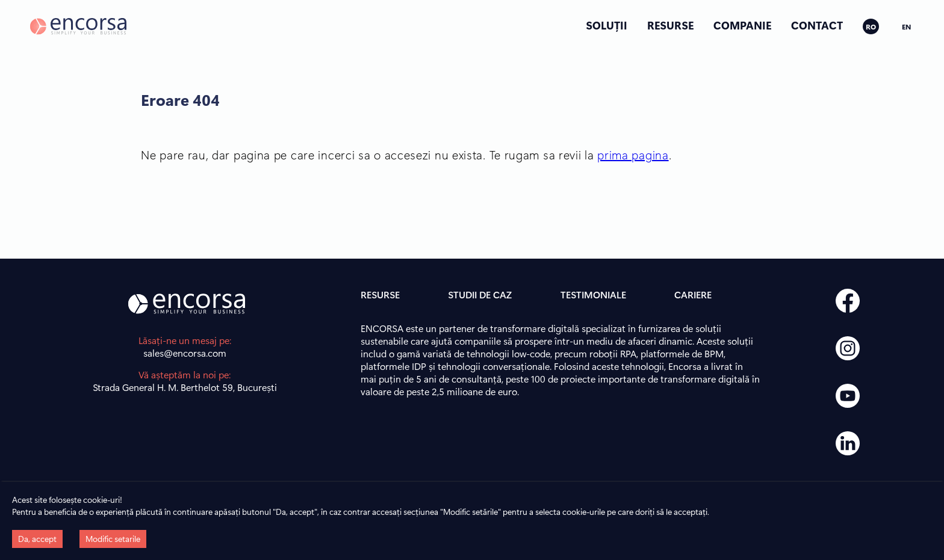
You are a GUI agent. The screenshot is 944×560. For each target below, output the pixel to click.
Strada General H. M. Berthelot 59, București (185, 387)
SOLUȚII (607, 25)
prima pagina (633, 154)
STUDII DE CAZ (480, 294)
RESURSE (670, 25)
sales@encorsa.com (185, 353)
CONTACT (817, 25)
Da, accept (37, 539)
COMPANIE (742, 25)
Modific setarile (113, 539)
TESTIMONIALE (593, 294)
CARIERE (693, 294)
